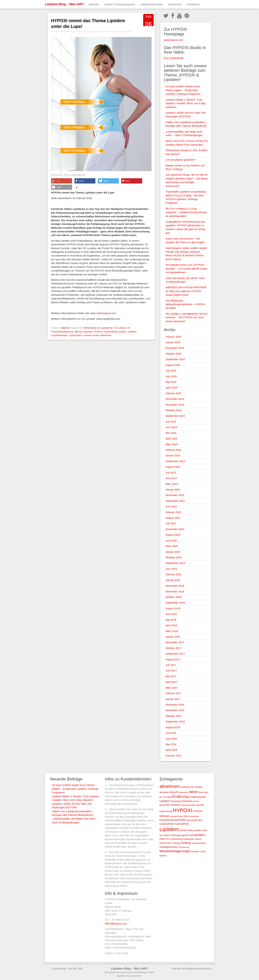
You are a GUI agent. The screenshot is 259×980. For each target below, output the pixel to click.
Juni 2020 (171, 540)
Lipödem (132, 332)
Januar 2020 (173, 552)
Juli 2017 (171, 665)
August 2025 (173, 365)
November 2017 (175, 642)
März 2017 (172, 688)
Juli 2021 (171, 523)
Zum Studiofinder (174, 58)
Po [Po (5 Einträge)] (167, 839)
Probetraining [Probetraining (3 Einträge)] (176, 839)
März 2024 (172, 444)
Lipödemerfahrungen (152, 4)
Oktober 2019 (173, 557)
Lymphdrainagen (59, 335)
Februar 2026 (173, 337)
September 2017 (175, 654)
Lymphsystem (76, 335)
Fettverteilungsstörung (62, 332)
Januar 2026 (173, 342)
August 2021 (173, 518)
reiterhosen (106, 335)
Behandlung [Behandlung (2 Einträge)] (184, 792)
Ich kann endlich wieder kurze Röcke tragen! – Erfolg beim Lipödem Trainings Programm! (183, 90)
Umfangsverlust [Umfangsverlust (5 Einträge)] (168, 847)
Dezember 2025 (175, 348)
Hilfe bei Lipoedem (84, 332)
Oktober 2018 (173, 597)
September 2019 (175, 563)
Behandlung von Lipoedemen (99, 328)
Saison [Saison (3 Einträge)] (198, 839)
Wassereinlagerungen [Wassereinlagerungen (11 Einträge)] (175, 851)
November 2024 (175, 405)
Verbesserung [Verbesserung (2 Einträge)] (184, 847)
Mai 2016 (171, 744)
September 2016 (175, 722)
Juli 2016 (171, 733)
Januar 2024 (173, 455)
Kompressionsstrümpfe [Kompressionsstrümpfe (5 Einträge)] (172, 820)
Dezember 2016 (175, 705)
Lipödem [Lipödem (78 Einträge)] (169, 829)
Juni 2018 (171, 614)
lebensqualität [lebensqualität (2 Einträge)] (192, 820)
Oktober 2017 (173, 648)
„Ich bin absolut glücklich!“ (181, 160)
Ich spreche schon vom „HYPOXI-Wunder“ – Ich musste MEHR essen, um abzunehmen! (187, 269)
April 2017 (171, 682)
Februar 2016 (173, 756)
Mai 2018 (171, 620)
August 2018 (173, 608)
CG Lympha (120, 328)
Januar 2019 (173, 580)
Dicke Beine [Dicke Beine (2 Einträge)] (204, 792)
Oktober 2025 (173, 354)
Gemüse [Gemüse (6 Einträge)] (187, 801)
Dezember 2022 (175, 495)
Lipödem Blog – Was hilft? (65, 4)
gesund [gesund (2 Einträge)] (196, 801)
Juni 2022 (171, 506)
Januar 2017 (173, 699)
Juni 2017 (171, 671)
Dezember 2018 (175, 586)
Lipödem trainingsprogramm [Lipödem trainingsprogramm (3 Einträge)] (176, 835)
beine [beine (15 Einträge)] (194, 792)
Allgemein (66, 328)
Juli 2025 (171, 371)
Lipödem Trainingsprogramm (120, 4)
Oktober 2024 (173, 410)
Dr (129, 328)
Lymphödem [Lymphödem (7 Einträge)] (197, 835)
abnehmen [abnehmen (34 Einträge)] (170, 786)
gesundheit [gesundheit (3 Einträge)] (165, 805)
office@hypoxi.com (116, 924)
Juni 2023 (171, 478)
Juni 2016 (171, 739)
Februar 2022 (173, 512)
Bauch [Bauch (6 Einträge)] (174, 792)
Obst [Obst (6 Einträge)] (162, 839)
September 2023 (175, 461)
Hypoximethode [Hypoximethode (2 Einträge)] (177, 816)
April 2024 (171, 438)
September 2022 (175, 501)
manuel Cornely (91, 335)
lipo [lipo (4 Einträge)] (200, 820)
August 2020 (173, 535)
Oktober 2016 (173, 716)
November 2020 (175, 529)
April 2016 (171, 750)
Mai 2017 (171, 676)
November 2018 (175, 591)
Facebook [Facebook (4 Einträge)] (176, 801)
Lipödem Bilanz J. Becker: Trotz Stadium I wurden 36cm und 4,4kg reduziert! (185, 103)
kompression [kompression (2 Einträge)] (194, 816)
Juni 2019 (171, 569)
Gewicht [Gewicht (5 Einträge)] (175, 805)
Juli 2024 (171, 422)
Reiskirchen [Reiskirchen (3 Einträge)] (189, 839)
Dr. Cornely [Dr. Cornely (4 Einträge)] (165, 797)
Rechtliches (193, 4)
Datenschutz (175, 4)
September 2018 (175, 603)
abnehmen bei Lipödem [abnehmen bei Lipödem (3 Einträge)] (192, 787)
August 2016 (173, 727)
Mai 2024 (171, 433)
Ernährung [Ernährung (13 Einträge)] (180, 797)
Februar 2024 (173, 450)
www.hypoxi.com (106, 313)
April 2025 (171, 388)
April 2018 (171, 625)
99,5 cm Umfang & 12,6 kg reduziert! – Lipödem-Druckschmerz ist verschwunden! (186, 212)
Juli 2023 (171, 473)
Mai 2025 (171, 382)
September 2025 (175, 359)
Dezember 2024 (175, 399)
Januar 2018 (173, 637)
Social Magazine (189, 969)
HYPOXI (98, 332)
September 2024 (175, 416)
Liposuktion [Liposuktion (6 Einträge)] (182, 824)
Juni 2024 (171, 427)
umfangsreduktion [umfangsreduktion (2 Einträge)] (199, 843)
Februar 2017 (173, 693)
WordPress (206, 969)
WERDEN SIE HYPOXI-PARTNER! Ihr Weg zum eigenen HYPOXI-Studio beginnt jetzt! (186, 291)
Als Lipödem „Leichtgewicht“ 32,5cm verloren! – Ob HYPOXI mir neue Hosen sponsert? (187, 317)
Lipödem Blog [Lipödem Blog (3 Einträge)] (186, 830)
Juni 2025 (171, 376)
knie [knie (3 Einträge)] (186, 816)
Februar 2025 (173, 393)
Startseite (94, 4)
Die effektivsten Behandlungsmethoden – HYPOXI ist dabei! (185, 304)
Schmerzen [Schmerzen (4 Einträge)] (165, 843)
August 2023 (173, 467)
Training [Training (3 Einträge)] (176, 843)
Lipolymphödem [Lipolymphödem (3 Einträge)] (167, 824)
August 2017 (173, 659)
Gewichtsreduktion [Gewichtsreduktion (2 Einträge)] (188, 805)
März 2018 (172, 631)
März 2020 (172, 546)
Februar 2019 (173, 574)
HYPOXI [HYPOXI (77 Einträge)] (182, 810)
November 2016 (175, 710)
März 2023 (172, 484)
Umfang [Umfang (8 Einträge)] (186, 843)
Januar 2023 (173, 489)
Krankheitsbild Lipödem (115, 332)
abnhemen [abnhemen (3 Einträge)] (164, 792)
